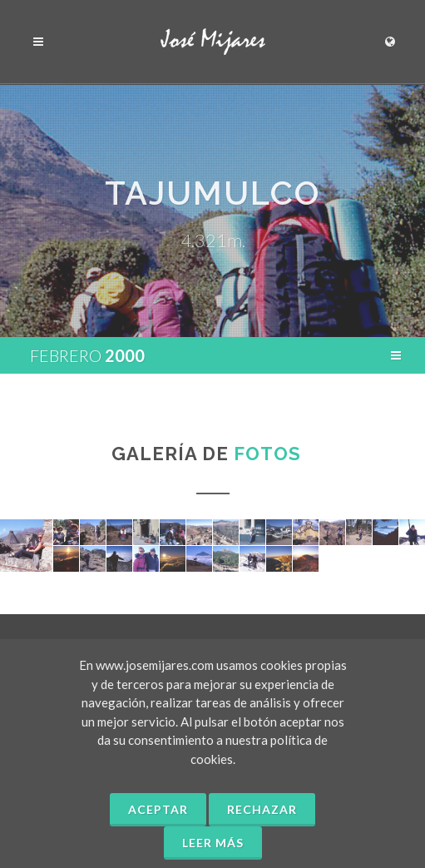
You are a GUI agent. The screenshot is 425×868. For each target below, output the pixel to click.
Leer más (213, 843)
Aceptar (158, 809)
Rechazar (262, 809)
